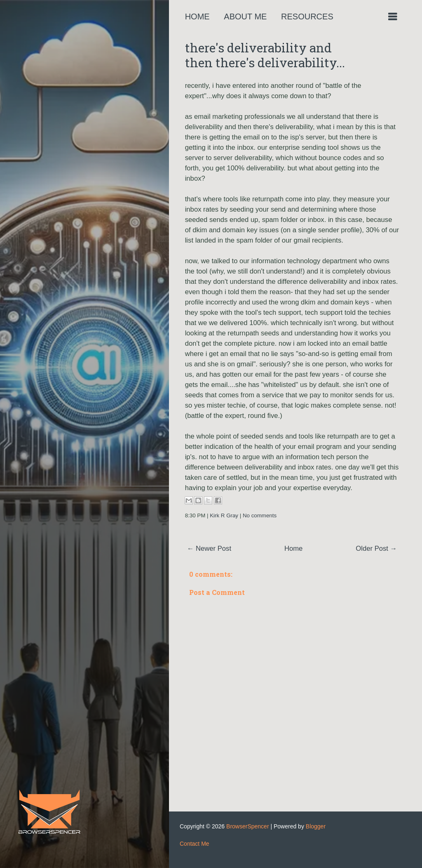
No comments (260, 515)
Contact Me (195, 844)
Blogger (316, 826)
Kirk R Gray (224, 515)
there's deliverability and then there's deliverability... (265, 55)
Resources (307, 17)
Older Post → (376, 548)
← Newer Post (209, 548)
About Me (245, 17)
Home (197, 17)
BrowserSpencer (248, 826)
